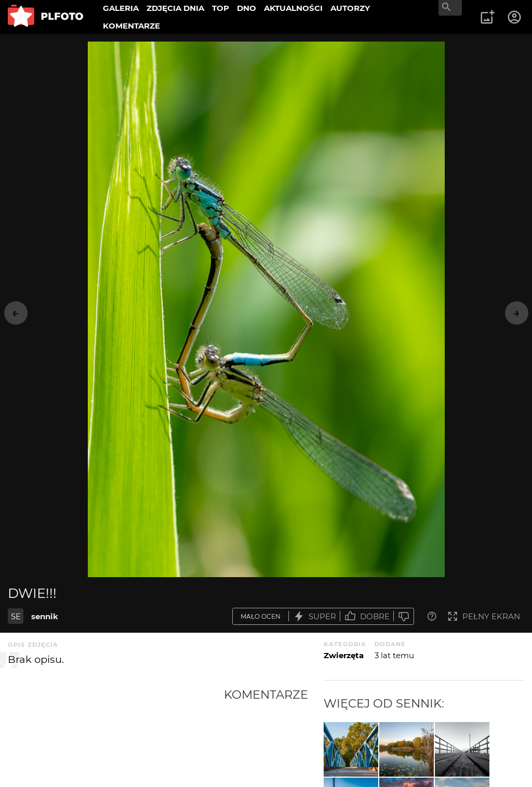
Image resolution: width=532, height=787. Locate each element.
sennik (45, 616)
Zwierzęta (344, 655)
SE (16, 616)
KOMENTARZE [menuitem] (131, 26)
